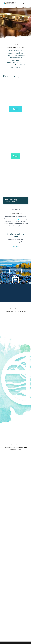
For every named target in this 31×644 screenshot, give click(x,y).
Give (15, 109)
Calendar (15, 271)
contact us (16, 247)
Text (16, 156)
